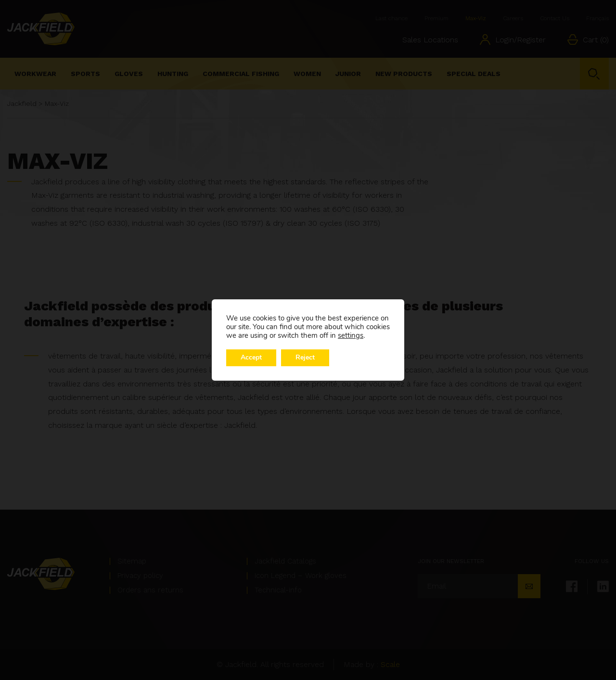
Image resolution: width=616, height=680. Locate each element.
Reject (305, 358)
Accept (251, 358)
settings (351, 335)
